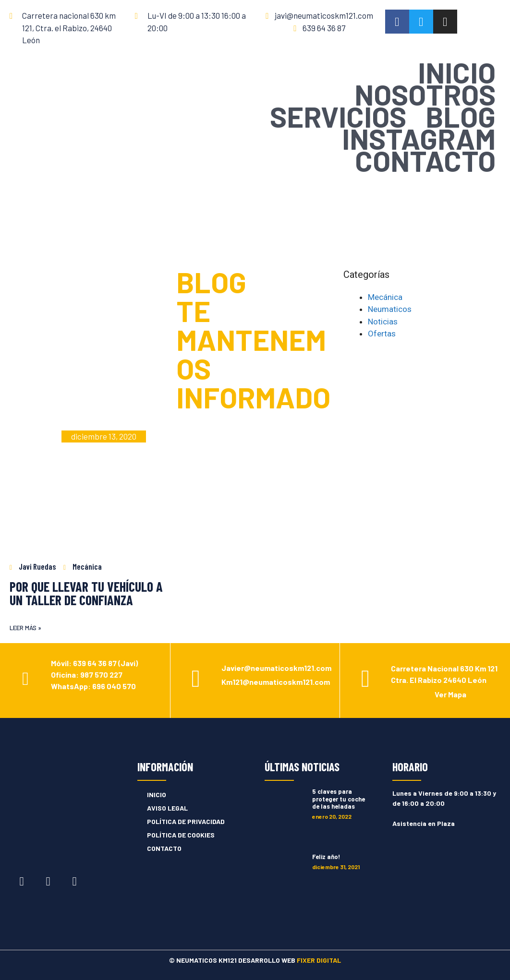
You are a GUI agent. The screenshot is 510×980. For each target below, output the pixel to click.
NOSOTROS (425, 94)
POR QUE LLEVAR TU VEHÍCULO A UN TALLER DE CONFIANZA (86, 593)
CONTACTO (425, 160)
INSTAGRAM (419, 138)
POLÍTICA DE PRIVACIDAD (186, 821)
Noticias (383, 322)
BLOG (461, 116)
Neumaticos (390, 309)
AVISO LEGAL (167, 808)
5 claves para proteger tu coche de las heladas (339, 799)
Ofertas (382, 334)
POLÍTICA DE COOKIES (181, 835)
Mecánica (385, 297)
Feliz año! (326, 857)
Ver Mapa (450, 694)
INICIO (457, 72)
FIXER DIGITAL (319, 960)
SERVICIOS (338, 116)
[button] (25, 628)
